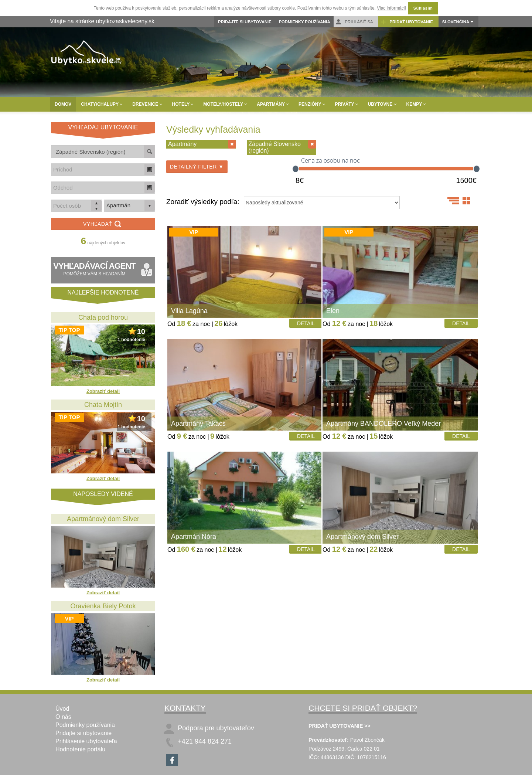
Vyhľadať (103, 225)
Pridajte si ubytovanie (245, 22)
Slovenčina (456, 22)
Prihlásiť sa (354, 22)
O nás (63, 717)
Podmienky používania (305, 22)
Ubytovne (382, 104)
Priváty (347, 104)
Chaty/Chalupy (102, 104)
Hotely (183, 104)
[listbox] (130, 206)
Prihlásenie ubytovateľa (86, 741)
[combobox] (98, 169)
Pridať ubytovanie (406, 22)
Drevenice (147, 104)
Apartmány (273, 104)
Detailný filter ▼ (197, 167)
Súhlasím (423, 8)
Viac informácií (391, 8)
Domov (63, 104)
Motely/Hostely (225, 104)
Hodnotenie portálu (80, 749)
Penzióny (312, 104)
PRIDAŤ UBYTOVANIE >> (340, 726)
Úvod (62, 709)
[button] (150, 169)
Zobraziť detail (103, 391)
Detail (306, 323)
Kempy (416, 104)
